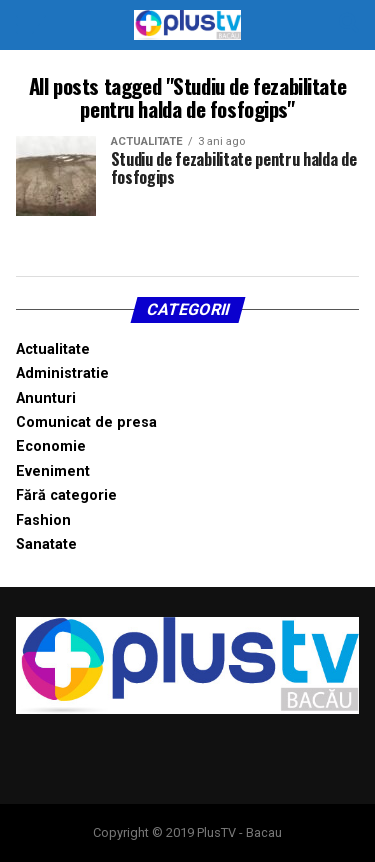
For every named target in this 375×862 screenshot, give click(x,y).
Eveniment (53, 471)
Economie (51, 446)
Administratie (62, 373)
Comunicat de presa (86, 422)
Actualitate (53, 349)
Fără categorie (66, 495)
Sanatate (46, 544)
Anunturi (46, 398)
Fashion (43, 520)
